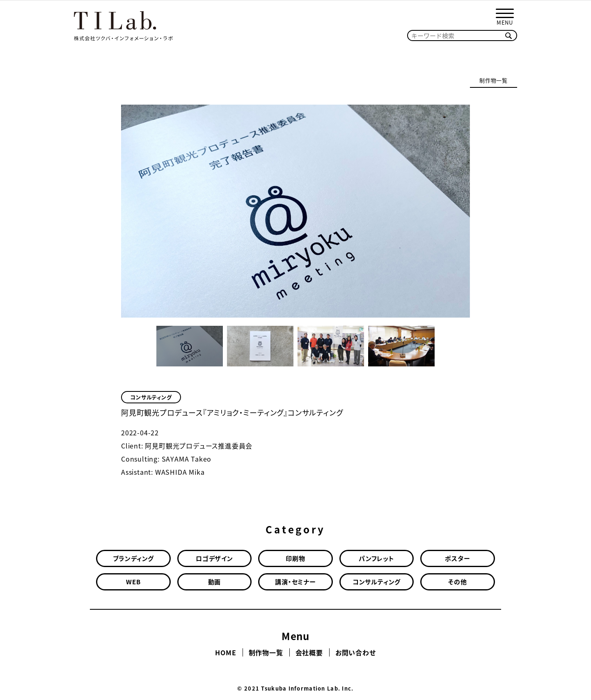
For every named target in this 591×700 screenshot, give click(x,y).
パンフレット (377, 558)
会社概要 (309, 652)
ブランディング (134, 558)
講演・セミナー (295, 582)
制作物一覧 (494, 80)
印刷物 (295, 558)
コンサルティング (151, 397)
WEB (133, 582)
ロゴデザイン (214, 558)
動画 (215, 582)
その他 (457, 582)
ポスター (457, 558)
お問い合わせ (356, 652)
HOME (226, 652)
